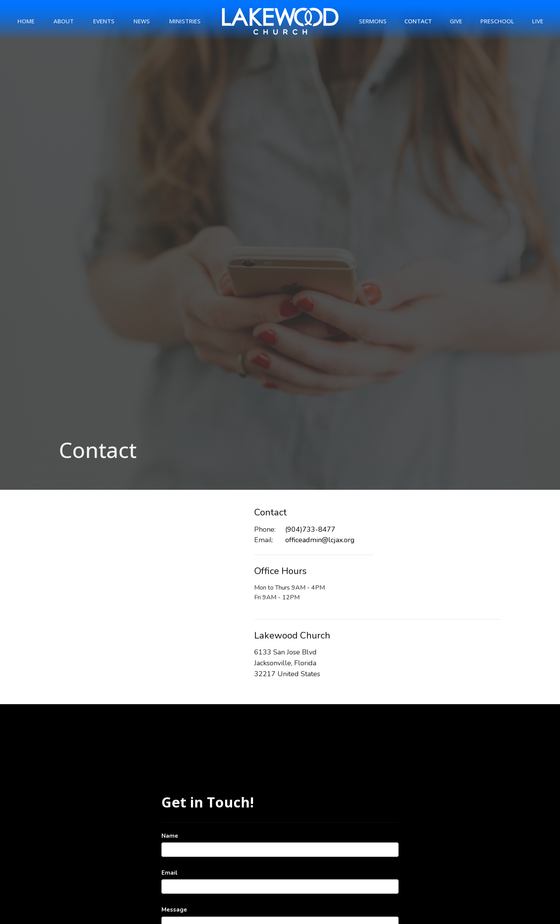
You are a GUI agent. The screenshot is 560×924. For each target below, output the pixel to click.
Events (104, 21)
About (64, 21)
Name (170, 836)
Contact (418, 21)
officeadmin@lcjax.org (320, 540)
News (142, 21)
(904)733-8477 (310, 529)
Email (170, 873)
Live (538, 21)
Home (26, 21)
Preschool (497, 21)
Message (174, 910)
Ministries (185, 21)
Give (456, 21)
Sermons (373, 21)
